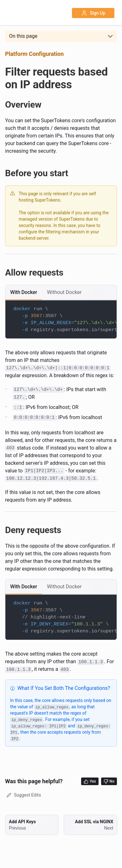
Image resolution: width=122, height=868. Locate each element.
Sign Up (93, 13)
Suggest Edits (23, 795)
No (109, 781)
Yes (90, 781)
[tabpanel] (61, 319)
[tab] (24, 292)
